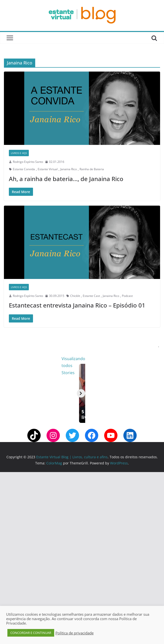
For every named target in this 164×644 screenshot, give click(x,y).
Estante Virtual (48, 169)
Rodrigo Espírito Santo (28, 162)
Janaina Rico (69, 169)
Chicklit (75, 296)
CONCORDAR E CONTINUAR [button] (31, 633)
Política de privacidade (74, 633)
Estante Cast (91, 296)
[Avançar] (155, 479)
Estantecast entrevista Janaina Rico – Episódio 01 (77, 305)
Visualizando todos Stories (134, 359)
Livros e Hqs (19, 153)
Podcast (127, 296)
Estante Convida (24, 169)
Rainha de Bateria (92, 169)
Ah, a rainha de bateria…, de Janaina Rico (66, 179)
